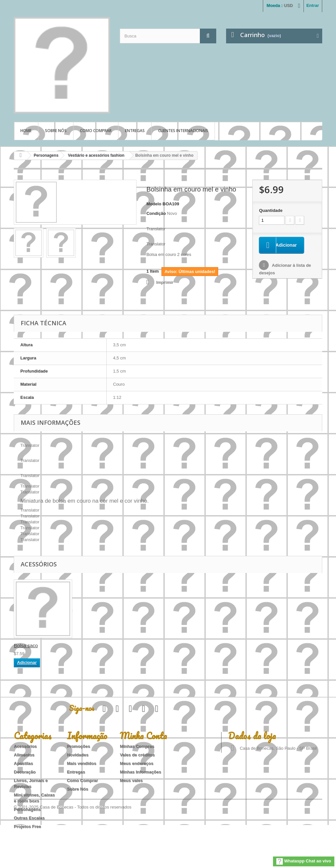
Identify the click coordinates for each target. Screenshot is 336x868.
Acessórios (25, 746)
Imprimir (165, 282)
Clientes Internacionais (183, 131)
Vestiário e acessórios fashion (96, 155)
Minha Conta (143, 736)
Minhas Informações (140, 772)
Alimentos (24, 755)
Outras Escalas (29, 818)
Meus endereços (136, 763)
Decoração (25, 772)
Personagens (46, 155)
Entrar (313, 5)
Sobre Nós (56, 131)
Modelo (154, 204)
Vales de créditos (137, 755)
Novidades (78, 755)
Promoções (79, 746)
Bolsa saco (91, 645)
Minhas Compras (137, 746)
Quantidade (271, 210)
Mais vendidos (82, 763)
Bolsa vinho (27, 645)
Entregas (135, 131)
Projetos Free (27, 826)
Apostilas (23, 763)
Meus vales (131, 780)
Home (26, 131)
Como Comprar (96, 131)
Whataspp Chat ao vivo (304, 861)
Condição (156, 213)
